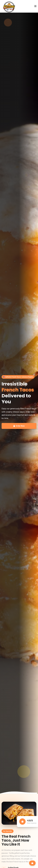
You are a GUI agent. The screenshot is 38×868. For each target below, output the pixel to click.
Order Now (19, 426)
